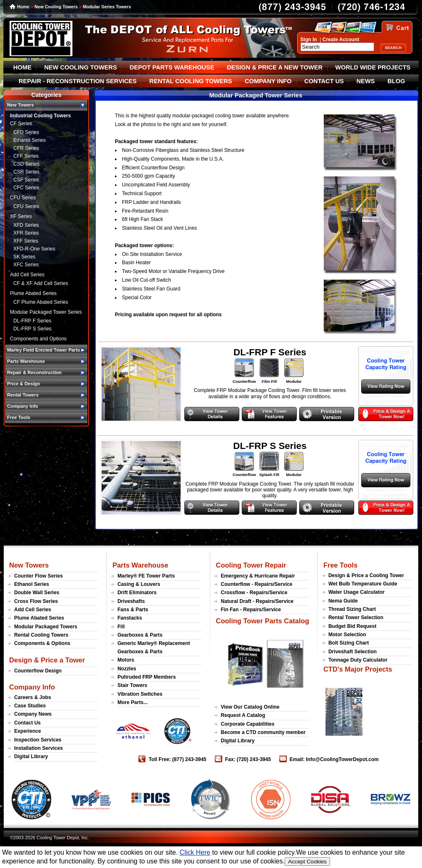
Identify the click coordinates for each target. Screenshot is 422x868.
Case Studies (30, 706)
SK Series (24, 257)
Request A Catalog (243, 715)
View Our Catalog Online (250, 707)
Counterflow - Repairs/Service (256, 584)
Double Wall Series (37, 593)
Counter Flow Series (38, 576)
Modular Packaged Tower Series (46, 312)
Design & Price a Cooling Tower (366, 575)
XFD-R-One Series (34, 249)
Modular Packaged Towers (46, 627)
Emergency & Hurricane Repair (258, 576)
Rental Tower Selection (356, 618)
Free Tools (340, 565)
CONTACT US (324, 81)
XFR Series (26, 233)
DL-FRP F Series (32, 321)
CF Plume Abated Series (41, 302)
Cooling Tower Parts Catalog (262, 621)
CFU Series (23, 198)
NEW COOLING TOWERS (81, 67)
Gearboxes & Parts (140, 635)
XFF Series (26, 241)
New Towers (29, 565)
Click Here (195, 852)
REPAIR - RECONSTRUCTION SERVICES (78, 81)
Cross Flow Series (36, 601)
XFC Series (26, 265)
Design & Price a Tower (47, 660)
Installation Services (38, 748)
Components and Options (38, 339)
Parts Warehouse (140, 565)
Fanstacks (130, 618)
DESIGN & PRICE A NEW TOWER (275, 67)
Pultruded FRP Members (146, 677)
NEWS (366, 81)
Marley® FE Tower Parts (146, 576)
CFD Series (26, 132)
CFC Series (26, 188)
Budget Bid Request (352, 626)
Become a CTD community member (263, 732)
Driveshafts (131, 601)
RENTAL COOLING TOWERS (191, 81)
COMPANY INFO (268, 81)
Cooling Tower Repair (251, 565)
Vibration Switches (140, 694)
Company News (33, 714)
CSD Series (26, 164)
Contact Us (27, 723)
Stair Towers (132, 685)
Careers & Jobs (33, 697)
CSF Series (26, 180)
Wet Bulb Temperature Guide (363, 584)
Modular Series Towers (107, 7)
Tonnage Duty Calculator (358, 660)
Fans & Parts (133, 610)
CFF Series (26, 156)
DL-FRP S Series (32, 329)
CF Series (21, 124)
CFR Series (26, 148)
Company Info (32, 687)
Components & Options (42, 643)
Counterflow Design (38, 671)
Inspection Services (38, 740)
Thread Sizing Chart (352, 609)
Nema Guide (343, 601)
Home (23, 7)
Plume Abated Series (33, 293)
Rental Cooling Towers (41, 635)
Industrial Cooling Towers (40, 116)
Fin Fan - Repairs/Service (251, 610)
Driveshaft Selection (352, 652)
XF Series (21, 216)
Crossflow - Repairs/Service (254, 593)
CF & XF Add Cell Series (41, 283)
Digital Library (31, 756)
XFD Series (26, 225)
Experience (28, 731)
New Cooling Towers (56, 7)
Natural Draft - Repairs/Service (257, 601)
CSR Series (26, 172)
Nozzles (127, 669)
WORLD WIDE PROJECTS (373, 67)
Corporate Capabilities (247, 724)
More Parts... (133, 702)
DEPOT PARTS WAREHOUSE (172, 67)
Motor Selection (347, 635)
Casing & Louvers (139, 584)
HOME (22, 67)
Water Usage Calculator (356, 592)
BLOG (396, 81)
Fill (121, 627)
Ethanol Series (30, 140)
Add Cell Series (27, 275)
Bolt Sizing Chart (349, 643)
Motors (126, 660)
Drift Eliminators (137, 593)
